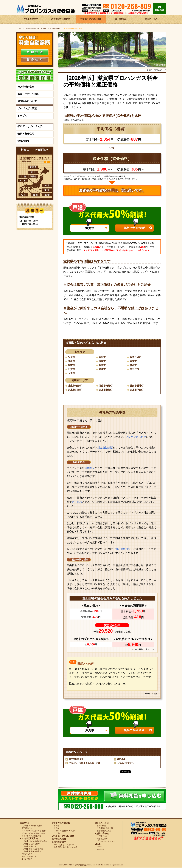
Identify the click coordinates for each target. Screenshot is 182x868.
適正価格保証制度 (103, 831)
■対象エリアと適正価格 (63, 836)
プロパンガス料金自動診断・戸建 (84, 764)
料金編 (56, 826)
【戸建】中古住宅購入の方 (31, 852)
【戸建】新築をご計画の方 (31, 849)
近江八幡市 (136, 357)
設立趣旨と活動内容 (61, 20)
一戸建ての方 (102, 837)
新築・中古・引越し (28, 94)
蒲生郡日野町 (106, 386)
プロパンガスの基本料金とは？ (33, 831)
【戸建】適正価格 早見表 (31, 826)
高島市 (103, 361)
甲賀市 (72, 369)
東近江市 (135, 369)
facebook (100, 850)
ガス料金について (27, 101)
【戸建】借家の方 (28, 847)
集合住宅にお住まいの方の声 (65, 847)
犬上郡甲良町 (137, 390)
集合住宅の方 (26, 859)
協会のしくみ (151, 20)
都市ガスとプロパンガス (31, 126)
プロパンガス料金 (136, 437)
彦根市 (134, 365)
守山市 (72, 361)
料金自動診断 (105, 448)
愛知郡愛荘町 (137, 386)
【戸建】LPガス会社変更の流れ (33, 842)
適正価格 (77, 502)
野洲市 (103, 357)
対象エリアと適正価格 (91, 20)
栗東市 (134, 361)
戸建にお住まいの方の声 (63, 845)
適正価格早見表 (76, 760)
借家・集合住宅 (26, 134)
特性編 (56, 828)
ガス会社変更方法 (125, 764)
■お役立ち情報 (59, 839)
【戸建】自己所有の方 (30, 844)
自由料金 (90, 468)
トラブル (22, 116)
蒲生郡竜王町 (75, 386)
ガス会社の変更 (31, 20)
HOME (28, 28)
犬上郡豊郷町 (106, 390)
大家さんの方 (26, 854)
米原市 (72, 357)
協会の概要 (23, 141)
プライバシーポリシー (105, 842)
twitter (98, 847)
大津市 (72, 373)
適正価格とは (123, 760)
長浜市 (103, 365)
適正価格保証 (121, 20)
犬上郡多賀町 (75, 390)
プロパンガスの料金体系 (31, 836)
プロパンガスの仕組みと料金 (32, 834)
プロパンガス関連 (27, 108)
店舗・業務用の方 (28, 857)
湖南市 (72, 365)
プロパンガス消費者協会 (78, 865)
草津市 (103, 369)
